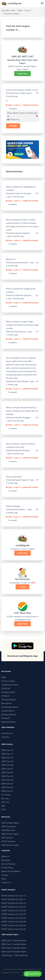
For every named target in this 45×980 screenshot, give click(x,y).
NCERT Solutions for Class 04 (14, 925)
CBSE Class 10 (7, 758)
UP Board (5, 696)
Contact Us (6, 882)
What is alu (11, 259)
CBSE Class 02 (7, 787)
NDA (3, 806)
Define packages (13, 506)
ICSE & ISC (6, 688)
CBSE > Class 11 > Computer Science (22, 105)
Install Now (23, 74)
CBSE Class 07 (7, 769)
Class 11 (28, 10)
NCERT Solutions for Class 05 (14, 922)
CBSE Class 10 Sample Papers (14, 948)
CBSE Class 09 (7, 761)
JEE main (5, 798)
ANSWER (13, 126)
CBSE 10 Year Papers (10, 834)
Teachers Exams (8, 692)
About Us (5, 856)
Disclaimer (6, 860)
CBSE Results (7, 955)
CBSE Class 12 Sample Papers (14, 940)
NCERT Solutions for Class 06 (14, 918)
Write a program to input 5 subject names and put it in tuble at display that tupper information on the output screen (22, 225)
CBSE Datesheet (21, 955)
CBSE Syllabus (7, 838)
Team (4, 879)
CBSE (20, 10)
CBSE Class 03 (7, 784)
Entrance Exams (8, 681)
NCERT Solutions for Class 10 (14, 903)
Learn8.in (5, 737)
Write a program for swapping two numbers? (21, 189)
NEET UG (5, 802)
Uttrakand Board (8, 700)
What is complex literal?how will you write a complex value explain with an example (22, 411)
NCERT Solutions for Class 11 (14, 899)
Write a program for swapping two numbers (21, 290)
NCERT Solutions (8, 841)
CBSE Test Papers (9, 827)
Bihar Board (6, 703)
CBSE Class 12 (7, 750)
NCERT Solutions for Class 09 (14, 907)
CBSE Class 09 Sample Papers (14, 952)
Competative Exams (10, 685)
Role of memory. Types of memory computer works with (21, 445)
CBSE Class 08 (7, 765)
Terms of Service (8, 864)
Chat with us (32, 974)
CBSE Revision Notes (10, 845)
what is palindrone (14, 477)
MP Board (6, 718)
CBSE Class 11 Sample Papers (14, 944)
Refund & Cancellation (11, 871)
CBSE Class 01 (7, 791)
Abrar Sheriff (13, 113)
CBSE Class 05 (7, 776)
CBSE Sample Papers (10, 823)
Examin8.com (7, 733)
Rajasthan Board (8, 722)
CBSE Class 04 (7, 780)
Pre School (6, 795)
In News (5, 875)
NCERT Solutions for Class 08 (14, 911)
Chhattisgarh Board (10, 707)
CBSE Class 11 (7, 754)
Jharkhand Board (9, 714)
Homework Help (8, 10)
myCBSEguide (12, 4)
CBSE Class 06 (7, 772)
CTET (3, 810)
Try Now (22, 587)
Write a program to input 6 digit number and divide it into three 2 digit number (22, 325)
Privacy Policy (7, 868)
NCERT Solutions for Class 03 (14, 929)
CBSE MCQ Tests (8, 830)
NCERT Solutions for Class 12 (14, 896)
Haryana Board (8, 711)
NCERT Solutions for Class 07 (14, 914)
